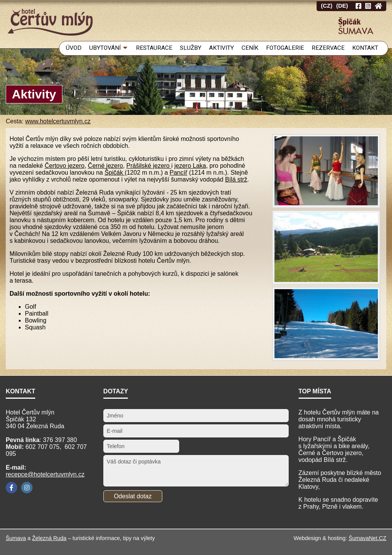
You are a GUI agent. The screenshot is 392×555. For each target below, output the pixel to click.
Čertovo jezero (65, 166)
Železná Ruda (49, 538)
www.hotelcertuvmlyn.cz (58, 121)
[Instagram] (27, 488)
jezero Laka (190, 166)
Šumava (16, 538)
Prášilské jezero (149, 166)
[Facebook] (11, 488)
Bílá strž (236, 179)
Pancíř (178, 173)
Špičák (114, 173)
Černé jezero (106, 166)
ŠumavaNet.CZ (367, 538)
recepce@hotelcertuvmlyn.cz (45, 474)
